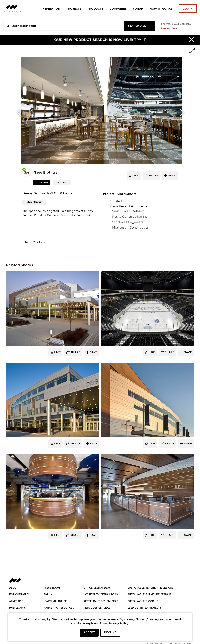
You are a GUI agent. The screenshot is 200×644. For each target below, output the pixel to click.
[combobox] (139, 26)
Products (95, 8)
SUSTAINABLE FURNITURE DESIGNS (149, 594)
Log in (188, 9)
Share (75, 352)
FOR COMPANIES (19, 594)
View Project (34, 202)
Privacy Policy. (119, 623)
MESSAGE (62, 182)
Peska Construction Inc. (130, 217)
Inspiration (51, 8)
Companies (118, 8)
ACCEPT (89, 632)
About (14, 588)
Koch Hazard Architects (129, 206)
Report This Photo (35, 242)
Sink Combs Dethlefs (128, 211)
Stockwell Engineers (128, 222)
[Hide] (191, 40)
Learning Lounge (55, 601)
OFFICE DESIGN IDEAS (97, 588)
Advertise (16, 601)
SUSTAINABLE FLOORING (143, 601)
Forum (138, 8)
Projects (74, 8)
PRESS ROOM (52, 588)
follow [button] (43, 182)
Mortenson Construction (131, 228)
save (171, 176)
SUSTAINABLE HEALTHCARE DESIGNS (150, 588)
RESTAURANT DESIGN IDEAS (101, 601)
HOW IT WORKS (161, 8)
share (153, 176)
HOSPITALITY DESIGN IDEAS (101, 594)
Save (93, 352)
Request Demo (170, 28)
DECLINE (110, 632)
